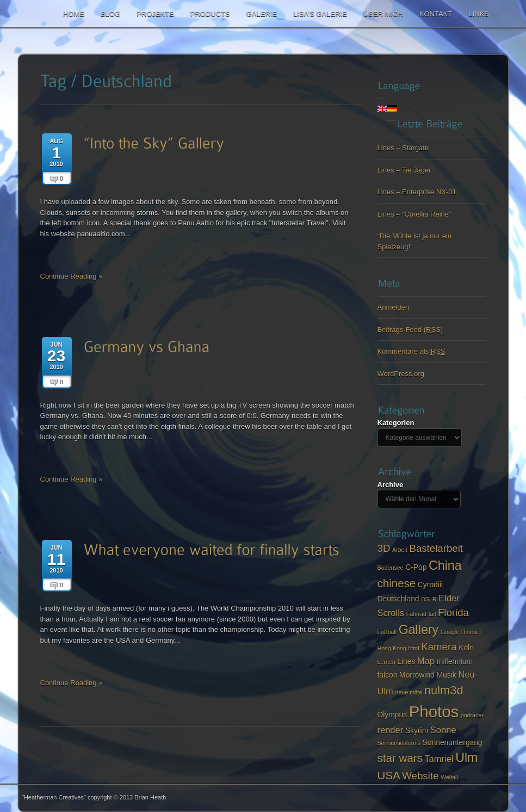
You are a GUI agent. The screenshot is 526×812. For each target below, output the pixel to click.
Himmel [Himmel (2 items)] (471, 632)
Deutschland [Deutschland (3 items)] (398, 599)
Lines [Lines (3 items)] (406, 661)
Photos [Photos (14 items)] (434, 712)
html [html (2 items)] (413, 648)
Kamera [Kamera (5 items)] (439, 647)
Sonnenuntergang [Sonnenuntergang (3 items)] (453, 742)
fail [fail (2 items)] (432, 614)
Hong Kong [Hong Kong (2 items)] (392, 648)
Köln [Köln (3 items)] (466, 648)
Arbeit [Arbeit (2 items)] (400, 550)
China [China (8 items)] (445, 565)
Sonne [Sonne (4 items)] (443, 730)
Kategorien (396, 423)
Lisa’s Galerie (320, 14)
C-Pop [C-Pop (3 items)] (416, 567)
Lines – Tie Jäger (404, 170)
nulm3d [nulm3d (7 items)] (444, 690)
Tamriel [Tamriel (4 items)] (439, 759)
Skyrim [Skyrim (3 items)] (417, 730)
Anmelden (394, 307)
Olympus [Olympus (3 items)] (392, 715)
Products (210, 14)
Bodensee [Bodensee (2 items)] (391, 568)
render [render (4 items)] (391, 730)
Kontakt (436, 14)
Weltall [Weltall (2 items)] (449, 777)
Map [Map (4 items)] (426, 661)
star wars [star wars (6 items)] (400, 758)
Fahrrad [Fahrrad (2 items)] (416, 614)
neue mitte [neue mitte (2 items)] (409, 692)
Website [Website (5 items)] (420, 776)
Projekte (155, 14)
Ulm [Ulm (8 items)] (466, 758)
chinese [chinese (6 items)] (397, 583)
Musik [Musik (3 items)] (446, 675)
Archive (391, 485)
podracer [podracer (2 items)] (472, 715)
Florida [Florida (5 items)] (453, 613)
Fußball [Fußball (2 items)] (387, 632)
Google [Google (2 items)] (450, 632)
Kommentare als (411, 351)
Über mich (383, 14)
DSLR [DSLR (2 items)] (429, 599)
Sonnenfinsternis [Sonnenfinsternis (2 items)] (399, 743)
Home (74, 14)
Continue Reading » (72, 276)
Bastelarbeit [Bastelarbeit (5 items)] (436, 548)
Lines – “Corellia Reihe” (414, 214)
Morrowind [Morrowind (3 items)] (417, 675)
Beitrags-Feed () (410, 330)
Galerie (262, 14)
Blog (110, 14)
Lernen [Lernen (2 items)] (386, 662)
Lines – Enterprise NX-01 (417, 192)
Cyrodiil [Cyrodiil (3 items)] (430, 585)
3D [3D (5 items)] (384, 548)
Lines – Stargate (403, 148)
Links (479, 14)
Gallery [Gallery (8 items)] (419, 630)
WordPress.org (401, 374)
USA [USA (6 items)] (389, 775)
